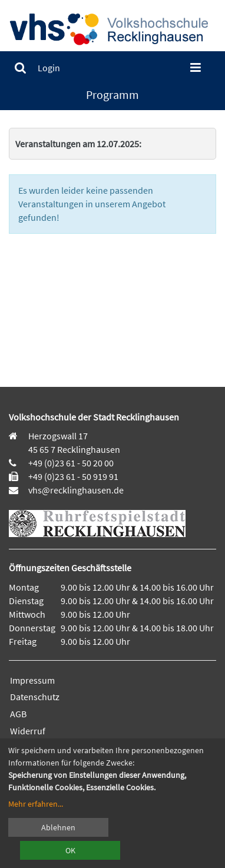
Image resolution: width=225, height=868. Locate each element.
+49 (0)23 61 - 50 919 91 (73, 476)
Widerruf (28, 731)
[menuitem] (20, 68)
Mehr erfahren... (36, 804)
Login (49, 68)
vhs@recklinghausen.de (75, 490)
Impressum (32, 680)
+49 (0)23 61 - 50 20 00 (71, 463)
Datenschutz (35, 697)
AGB (18, 714)
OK (70, 850)
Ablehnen (58, 827)
